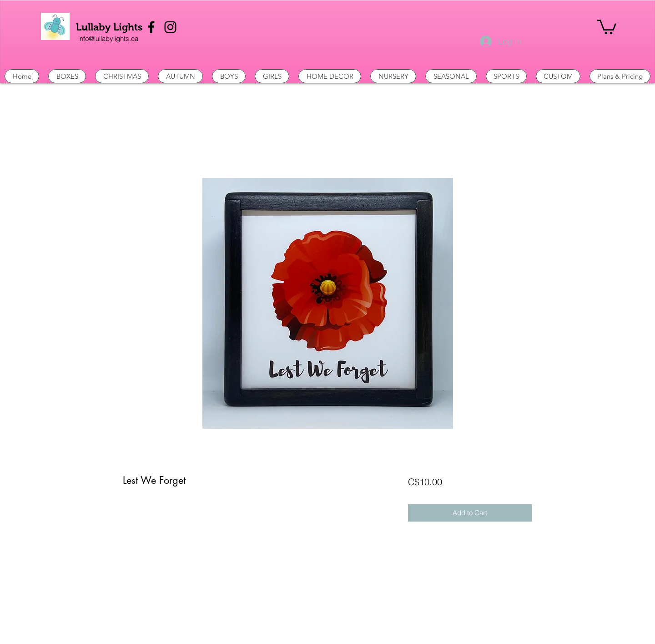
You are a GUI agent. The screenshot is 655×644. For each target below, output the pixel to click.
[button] (607, 26)
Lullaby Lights (109, 27)
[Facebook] (151, 27)
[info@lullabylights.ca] (108, 39)
